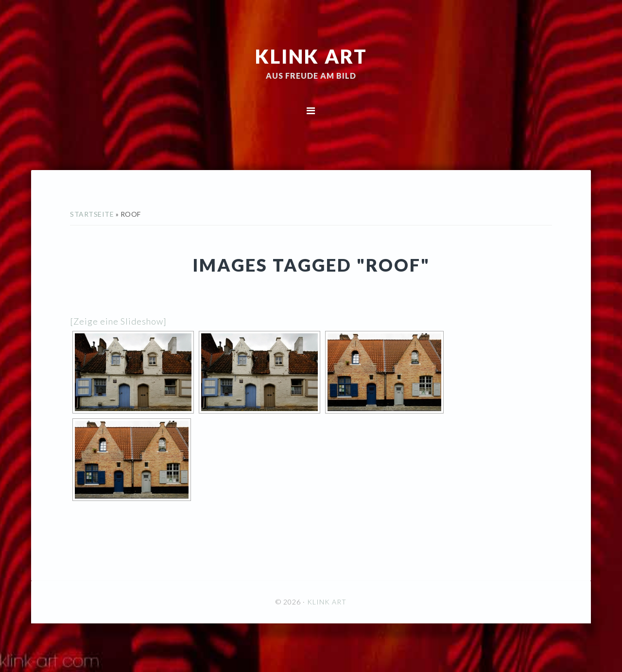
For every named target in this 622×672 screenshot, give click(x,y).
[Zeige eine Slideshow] (118, 321)
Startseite (92, 214)
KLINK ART (311, 56)
